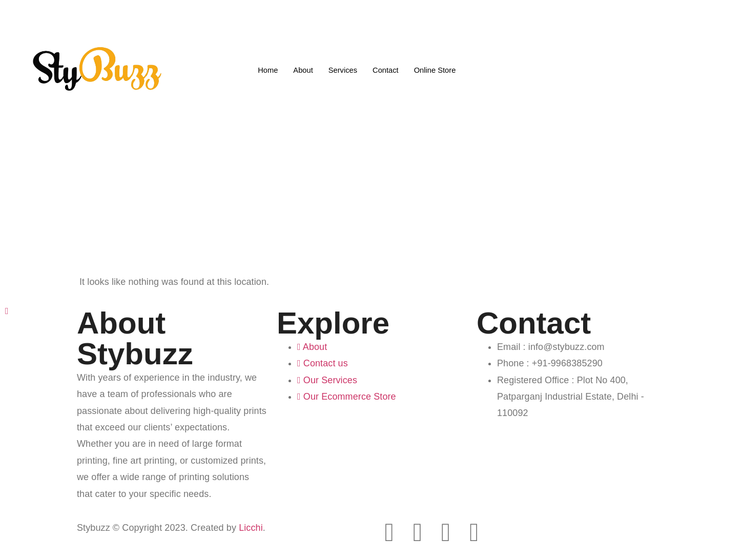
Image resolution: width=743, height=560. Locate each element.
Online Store (436, 69)
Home (266, 69)
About (302, 69)
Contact (386, 69)
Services (343, 69)
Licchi (251, 528)
